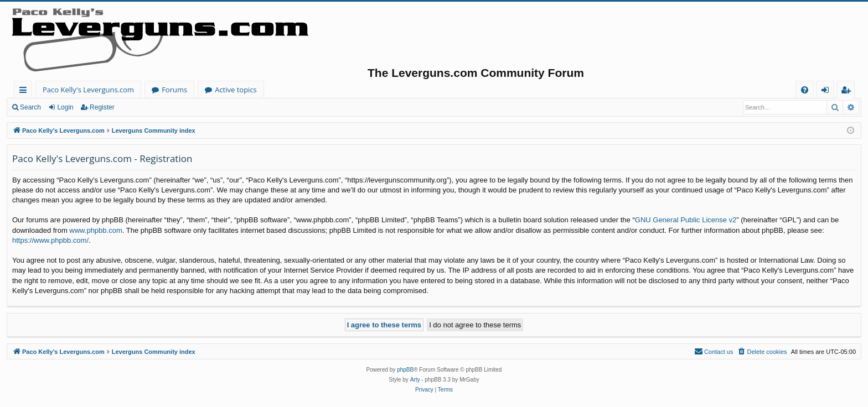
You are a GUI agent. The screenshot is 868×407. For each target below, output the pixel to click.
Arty (415, 380)
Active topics (236, 90)
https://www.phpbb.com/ (50, 240)
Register (102, 107)
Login (65, 107)
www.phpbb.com (95, 230)
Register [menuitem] (848, 92)
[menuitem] (805, 90)
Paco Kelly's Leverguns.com (88, 90)
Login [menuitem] (827, 92)
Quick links (25, 92)
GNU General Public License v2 (686, 220)
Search (30, 107)
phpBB (405, 370)
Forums (174, 90)
